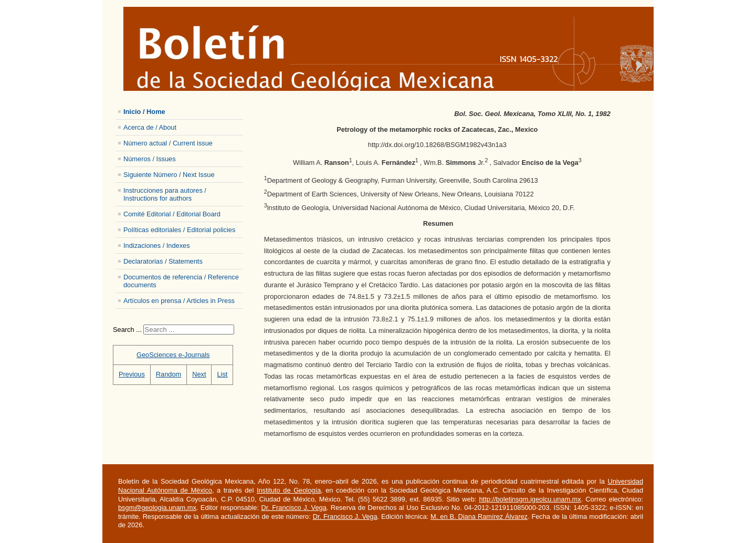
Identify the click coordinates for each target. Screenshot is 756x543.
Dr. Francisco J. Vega (293, 508)
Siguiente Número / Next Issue (169, 175)
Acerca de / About (150, 127)
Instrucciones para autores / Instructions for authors (165, 194)
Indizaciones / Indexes (157, 246)
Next (199, 374)
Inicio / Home (144, 112)
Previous (132, 374)
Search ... (127, 330)
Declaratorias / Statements (163, 261)
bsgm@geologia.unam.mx (157, 508)
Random (169, 374)
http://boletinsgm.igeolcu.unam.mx (530, 499)
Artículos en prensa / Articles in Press (179, 301)
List (222, 374)
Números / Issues (150, 159)
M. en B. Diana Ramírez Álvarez (479, 516)
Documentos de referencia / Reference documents (181, 281)
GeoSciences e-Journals (173, 355)
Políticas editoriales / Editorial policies (179, 230)
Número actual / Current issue (168, 143)
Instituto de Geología (289, 490)
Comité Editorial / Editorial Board (172, 214)
